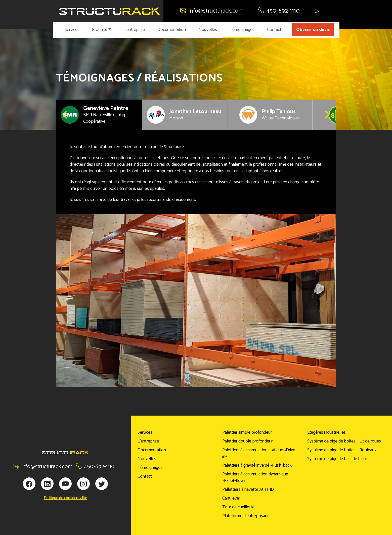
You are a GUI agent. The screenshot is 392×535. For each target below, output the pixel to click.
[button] (99, 115)
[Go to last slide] (65, 115)
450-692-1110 (279, 11)
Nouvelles (208, 30)
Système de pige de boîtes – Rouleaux (342, 450)
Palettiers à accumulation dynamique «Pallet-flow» (255, 477)
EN (317, 11)
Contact (274, 30)
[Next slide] (327, 115)
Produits (100, 30)
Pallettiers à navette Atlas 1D (248, 489)
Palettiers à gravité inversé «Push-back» (258, 465)
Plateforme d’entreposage (246, 516)
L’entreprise (134, 30)
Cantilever (231, 498)
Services (72, 30)
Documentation (172, 30)
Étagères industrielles (326, 432)
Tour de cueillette (238, 507)
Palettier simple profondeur (247, 432)
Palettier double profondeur (247, 441)
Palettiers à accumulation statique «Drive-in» (259, 453)
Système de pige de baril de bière (337, 459)
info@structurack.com (212, 11)
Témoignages (242, 30)
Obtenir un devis (313, 30)
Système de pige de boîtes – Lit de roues (344, 441)
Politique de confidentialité (65, 498)
